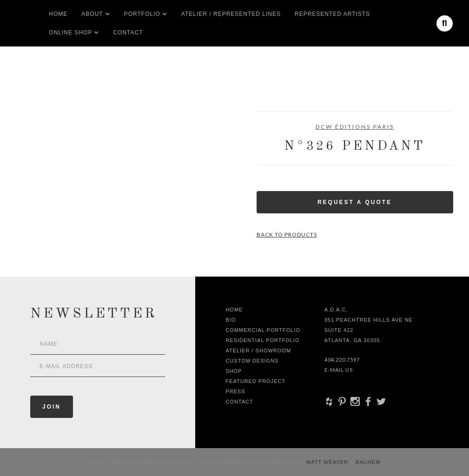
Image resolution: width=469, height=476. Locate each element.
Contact (128, 33)
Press (235, 391)
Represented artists (332, 14)
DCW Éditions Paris (355, 127)
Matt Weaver (328, 462)
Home (58, 14)
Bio (231, 320)
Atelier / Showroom (258, 350)
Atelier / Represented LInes (231, 14)
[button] (92, 14)
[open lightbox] (37, 153)
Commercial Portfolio (263, 330)
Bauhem (367, 462)
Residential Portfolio (262, 340)
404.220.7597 (342, 360)
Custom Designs (252, 361)
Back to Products (287, 235)
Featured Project (255, 381)
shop (234, 371)
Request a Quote (355, 202)
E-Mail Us (339, 370)
